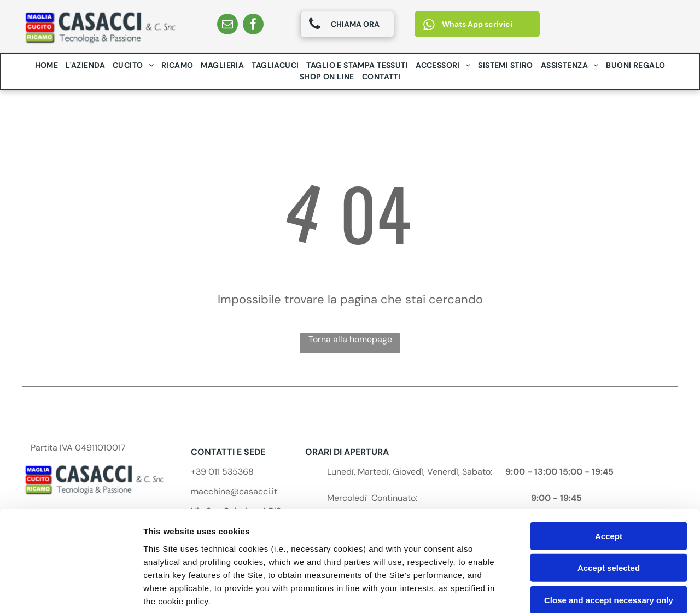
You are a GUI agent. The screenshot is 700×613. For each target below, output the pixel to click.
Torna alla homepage (350, 339)
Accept (609, 444)
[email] (227, 25)
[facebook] (253, 25)
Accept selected (609, 476)
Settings (556, 591)
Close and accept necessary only (609, 508)
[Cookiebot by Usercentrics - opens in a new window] (71, 592)
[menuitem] (47, 65)
